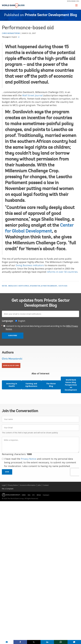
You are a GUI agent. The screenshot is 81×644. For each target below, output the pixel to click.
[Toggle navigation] (76, 5)
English (15, 37)
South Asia (63, 286)
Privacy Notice (29, 459)
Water (4, 286)
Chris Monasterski (11, 33)
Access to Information (28, 485)
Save (7, 472)
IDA (29, 495)
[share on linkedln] (47, 642)
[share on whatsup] (61, 642)
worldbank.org (73, 1)
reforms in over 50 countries (62, 272)
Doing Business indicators (30, 265)
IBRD (24, 495)
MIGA (39, 495)
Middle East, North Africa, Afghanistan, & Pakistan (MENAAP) (33, 286)
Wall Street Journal (32, 95)
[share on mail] (7, 642)
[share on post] (34, 642)
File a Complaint (8, 489)
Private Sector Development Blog (51, 15)
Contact (46, 485)
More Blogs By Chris (11, 365)
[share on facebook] (20, 642)
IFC (34, 495)
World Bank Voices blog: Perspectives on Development (71, 385)
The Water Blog (51, 385)
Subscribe (13, 336)
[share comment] (74, 642)
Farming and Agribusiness (31, 385)
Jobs (39, 485)
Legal (4, 485)
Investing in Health (12, 385)
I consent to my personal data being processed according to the (42, 328)
